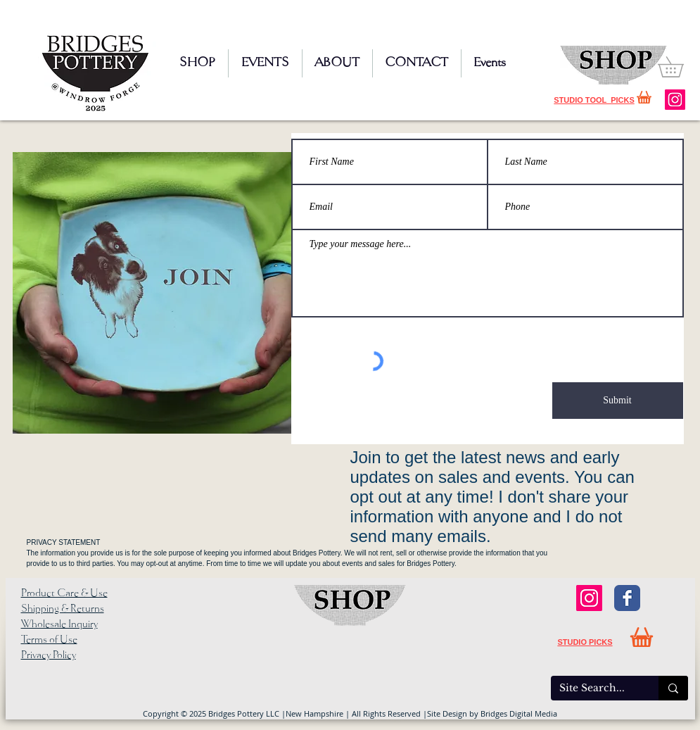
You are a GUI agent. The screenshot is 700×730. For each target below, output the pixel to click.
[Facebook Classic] (627, 598)
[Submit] (618, 401)
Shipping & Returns (63, 609)
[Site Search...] (594, 688)
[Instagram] (675, 100)
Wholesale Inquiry (59, 624)
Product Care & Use (64, 593)
